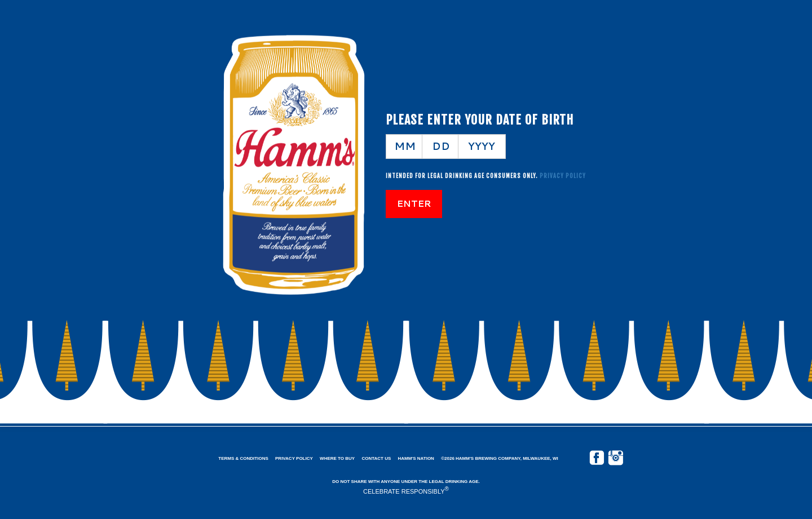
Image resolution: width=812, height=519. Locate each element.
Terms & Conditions (243, 458)
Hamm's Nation (416, 458)
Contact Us (376, 458)
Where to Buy (337, 458)
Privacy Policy (294, 458)
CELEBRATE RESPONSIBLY (404, 491)
